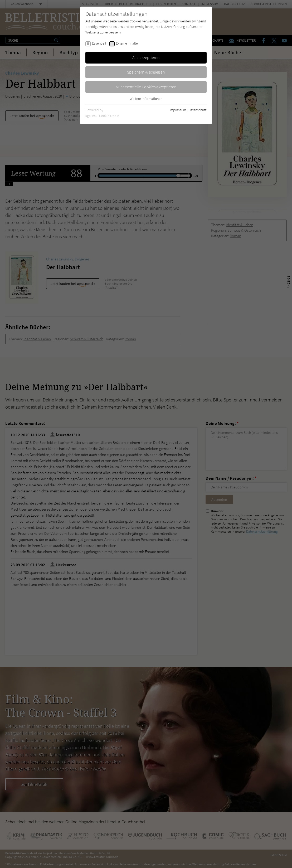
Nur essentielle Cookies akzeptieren (146, 87)
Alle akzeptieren (146, 57)
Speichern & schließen (146, 72)
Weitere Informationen (146, 99)
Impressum (178, 110)
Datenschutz (198, 110)
